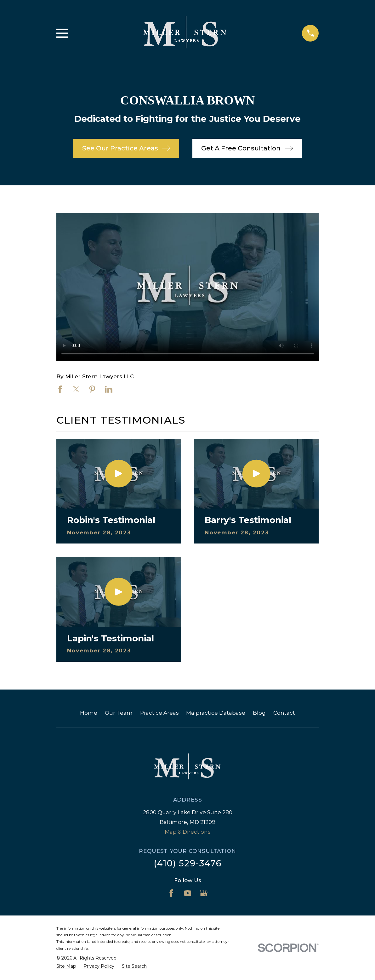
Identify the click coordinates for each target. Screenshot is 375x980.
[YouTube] (188, 893)
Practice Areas (159, 713)
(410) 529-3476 (187, 863)
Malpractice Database (216, 713)
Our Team (119, 713)
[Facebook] (171, 893)
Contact (284, 713)
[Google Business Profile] (204, 893)
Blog (259, 713)
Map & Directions (188, 832)
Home (89, 713)
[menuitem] (66, 966)
